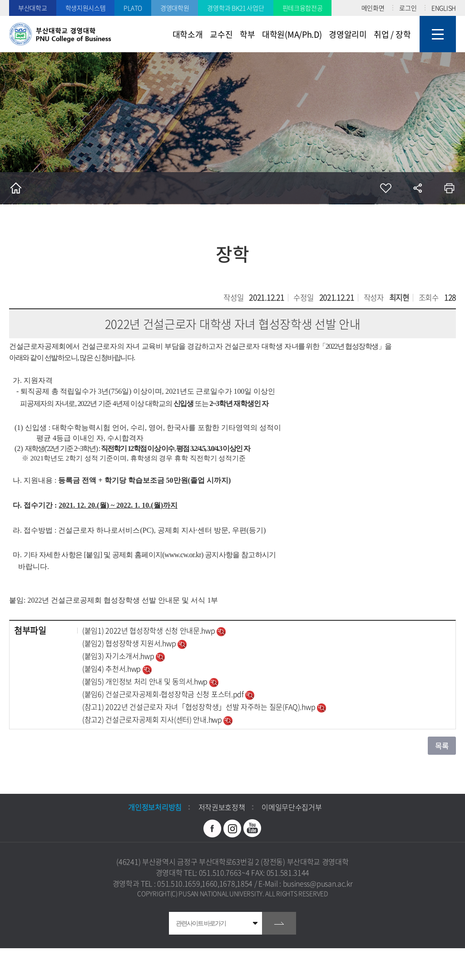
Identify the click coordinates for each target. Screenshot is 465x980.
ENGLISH (444, 8)
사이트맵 (438, 34)
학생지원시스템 (86, 8)
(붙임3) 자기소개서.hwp (119, 656)
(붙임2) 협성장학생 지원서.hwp (130, 643)
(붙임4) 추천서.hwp (112, 668)
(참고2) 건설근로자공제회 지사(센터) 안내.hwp (153, 719)
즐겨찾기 (386, 188)
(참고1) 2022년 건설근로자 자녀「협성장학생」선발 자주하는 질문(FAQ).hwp (200, 707)
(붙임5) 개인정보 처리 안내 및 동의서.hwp (146, 681)
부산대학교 (33, 8)
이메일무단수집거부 (292, 807)
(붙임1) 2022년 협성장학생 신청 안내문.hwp (149, 630)
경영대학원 (175, 8)
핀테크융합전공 (303, 8)
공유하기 (417, 188)
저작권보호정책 (222, 807)
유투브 (252, 828)
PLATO (133, 8)
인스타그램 (232, 828)
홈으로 (16, 188)
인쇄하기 (449, 188)
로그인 (408, 8)
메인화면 (373, 8)
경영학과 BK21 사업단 (235, 8)
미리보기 (221, 632)
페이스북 (213, 828)
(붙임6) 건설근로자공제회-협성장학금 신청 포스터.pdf (164, 694)
